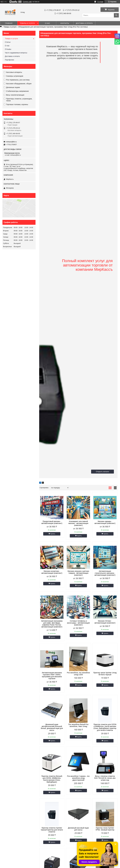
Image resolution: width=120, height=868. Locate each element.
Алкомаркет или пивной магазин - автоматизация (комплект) (78, 523)
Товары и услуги (27, 23)
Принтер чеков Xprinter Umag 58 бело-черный (105, 674)
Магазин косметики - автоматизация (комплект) (52, 572)
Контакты (65, 23)
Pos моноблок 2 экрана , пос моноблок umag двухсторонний (78, 778)
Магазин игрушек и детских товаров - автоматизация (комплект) (78, 573)
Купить (53, 534)
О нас (47, 23)
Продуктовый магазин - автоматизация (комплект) (52, 522)
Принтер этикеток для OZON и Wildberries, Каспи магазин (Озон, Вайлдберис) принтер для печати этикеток (105, 727)
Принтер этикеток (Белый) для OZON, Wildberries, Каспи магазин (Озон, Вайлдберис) (52, 779)
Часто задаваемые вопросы (16, 53)
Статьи (8, 42)
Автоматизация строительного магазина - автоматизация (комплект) (105, 573)
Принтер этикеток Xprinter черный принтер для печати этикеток (52, 830)
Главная (9, 23)
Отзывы (8, 49)
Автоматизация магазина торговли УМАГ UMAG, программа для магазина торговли (52, 676)
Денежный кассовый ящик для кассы (78, 829)
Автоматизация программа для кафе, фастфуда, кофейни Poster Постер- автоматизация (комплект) (52, 624)
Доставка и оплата (84, 23)
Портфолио (9, 60)
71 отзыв (100, 2)
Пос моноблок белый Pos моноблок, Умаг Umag (78, 725)
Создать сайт (27, 2)
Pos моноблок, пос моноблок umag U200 (78, 674)
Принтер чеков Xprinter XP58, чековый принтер (105, 829)
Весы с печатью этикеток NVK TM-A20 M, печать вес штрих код (105, 778)
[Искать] (116, 15)
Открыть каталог (102, 472)
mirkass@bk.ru (11, 142)
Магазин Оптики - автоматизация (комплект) (105, 622)
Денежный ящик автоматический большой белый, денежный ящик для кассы (52, 727)
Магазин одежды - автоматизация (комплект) (105, 522)
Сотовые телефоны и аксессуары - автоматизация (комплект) (78, 623)
